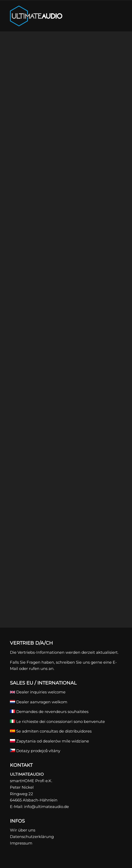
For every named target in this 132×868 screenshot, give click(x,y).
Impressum (21, 843)
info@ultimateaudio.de (46, 807)
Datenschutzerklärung (32, 837)
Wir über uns (23, 830)
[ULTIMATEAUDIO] (55, 16)
